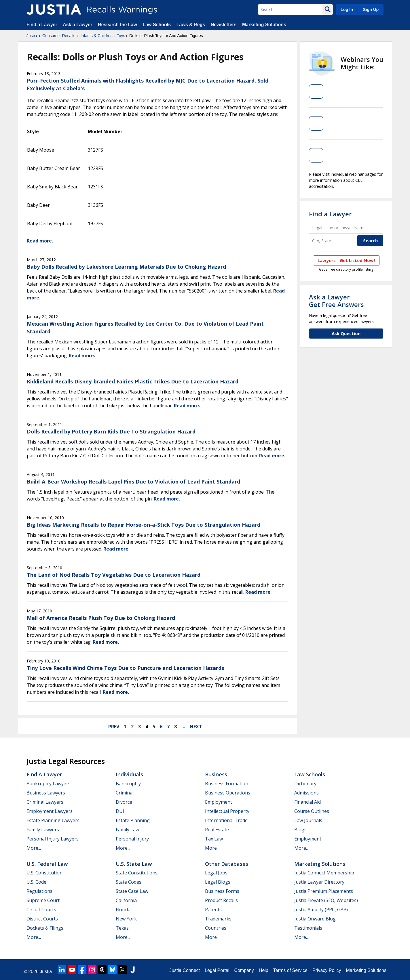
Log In (347, 9)
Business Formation (227, 784)
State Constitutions (137, 873)
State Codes (129, 882)
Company (244, 970)
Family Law (127, 830)
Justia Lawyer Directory (319, 882)
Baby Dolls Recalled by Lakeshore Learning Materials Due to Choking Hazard (126, 267)
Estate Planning (133, 820)
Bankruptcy (128, 784)
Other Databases (227, 864)
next (196, 727)
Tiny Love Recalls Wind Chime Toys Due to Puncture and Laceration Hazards (125, 668)
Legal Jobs (216, 873)
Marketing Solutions (264, 25)
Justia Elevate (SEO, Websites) (326, 900)
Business (216, 774)
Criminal (125, 793)
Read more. (40, 241)
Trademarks (218, 919)
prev (114, 727)
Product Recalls (221, 900)
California (126, 900)
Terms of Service (290, 970)
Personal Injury (132, 839)
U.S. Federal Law (47, 864)
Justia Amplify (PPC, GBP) (321, 910)
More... (34, 848)
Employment (219, 802)
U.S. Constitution (44, 873)
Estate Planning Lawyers (53, 820)
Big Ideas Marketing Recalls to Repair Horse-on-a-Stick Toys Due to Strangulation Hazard (144, 525)
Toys (121, 36)
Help (264, 970)
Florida (123, 910)
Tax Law (214, 839)
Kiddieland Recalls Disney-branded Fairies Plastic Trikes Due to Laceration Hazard (133, 381)
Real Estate (217, 830)
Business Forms (222, 891)
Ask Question (346, 333)
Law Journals (308, 820)
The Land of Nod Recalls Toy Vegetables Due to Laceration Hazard (114, 575)
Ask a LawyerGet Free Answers (336, 301)
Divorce (124, 802)
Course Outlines (312, 811)
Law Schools (157, 25)
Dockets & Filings (45, 928)
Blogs (300, 830)
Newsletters (224, 25)
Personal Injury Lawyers (53, 839)
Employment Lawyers (50, 811)
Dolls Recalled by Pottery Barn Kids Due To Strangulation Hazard (111, 431)
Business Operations (228, 793)
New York (126, 919)
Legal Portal (217, 970)
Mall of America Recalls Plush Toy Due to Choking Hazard (101, 618)
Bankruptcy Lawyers (49, 784)
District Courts (42, 919)
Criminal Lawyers (45, 802)
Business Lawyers (46, 793)
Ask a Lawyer (78, 25)
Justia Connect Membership (324, 873)
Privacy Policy (327, 970)
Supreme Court (43, 900)
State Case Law (132, 891)
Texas (122, 928)
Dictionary (305, 784)
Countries (216, 928)
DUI (120, 811)
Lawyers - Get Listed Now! (346, 260)
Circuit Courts (41, 910)
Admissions (306, 793)
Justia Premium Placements (324, 891)
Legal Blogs (218, 882)
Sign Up (371, 9)
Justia (32, 36)
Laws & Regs (191, 25)
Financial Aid (307, 802)
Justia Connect (185, 970)
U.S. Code (36, 882)
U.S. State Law (134, 864)
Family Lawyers (43, 830)
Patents (213, 910)
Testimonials (308, 928)
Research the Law (117, 25)
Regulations (39, 891)
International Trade (226, 820)
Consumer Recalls (59, 36)
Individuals (129, 774)
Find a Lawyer (42, 25)
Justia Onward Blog (315, 919)
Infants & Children (97, 36)
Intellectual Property (227, 811)
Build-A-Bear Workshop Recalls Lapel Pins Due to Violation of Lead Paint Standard (133, 482)
